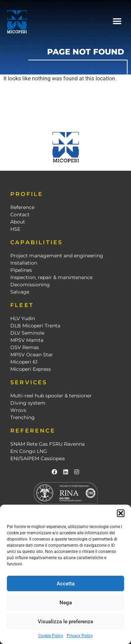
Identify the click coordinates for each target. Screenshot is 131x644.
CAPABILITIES (36, 242)
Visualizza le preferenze (65, 622)
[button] (121, 513)
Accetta (66, 584)
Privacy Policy (80, 636)
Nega (66, 603)
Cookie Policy (51, 636)
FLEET (22, 305)
